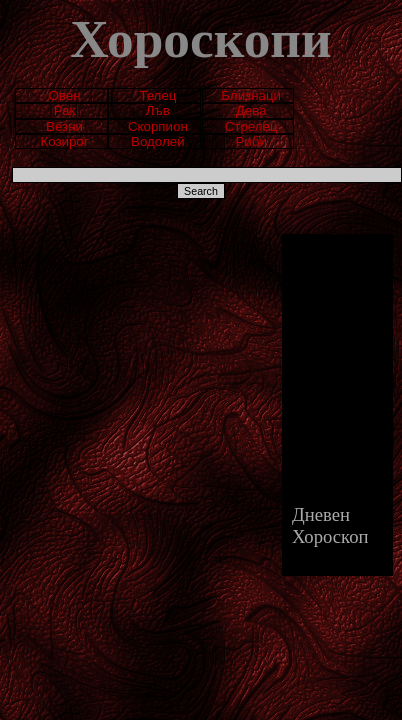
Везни (64, 126)
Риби (250, 141)
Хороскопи (201, 39)
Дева (251, 110)
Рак (65, 110)
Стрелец (251, 126)
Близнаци (251, 95)
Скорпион (158, 126)
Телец (157, 95)
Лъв (158, 110)
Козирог (64, 141)
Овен (64, 95)
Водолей (158, 141)
